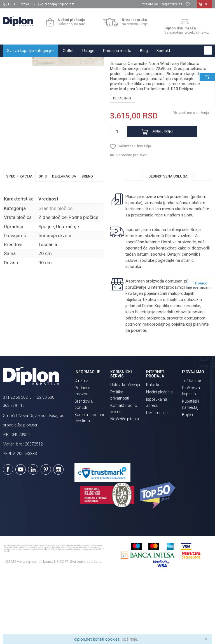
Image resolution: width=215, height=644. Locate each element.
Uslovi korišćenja (125, 453)
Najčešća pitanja (125, 487)
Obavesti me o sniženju (190, 175)
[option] (16, 91)
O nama (81, 449)
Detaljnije (122, 161)
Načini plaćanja (159, 460)
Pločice (66, 63)
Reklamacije (157, 481)
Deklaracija (64, 244)
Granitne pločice (90, 63)
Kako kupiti (156, 453)
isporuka (147, 335)
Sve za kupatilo (44, 63)
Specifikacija (19, 244)
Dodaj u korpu (155, 194)
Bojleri (187, 483)
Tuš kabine (191, 449)
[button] (208, 50)
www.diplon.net (29, 630)
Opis (43, 244)
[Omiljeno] (189, 4)
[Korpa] (205, 6)
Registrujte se (172, 4)
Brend (87, 244)
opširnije (129, 639)
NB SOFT (61, 630)
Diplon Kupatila (15, 63)
